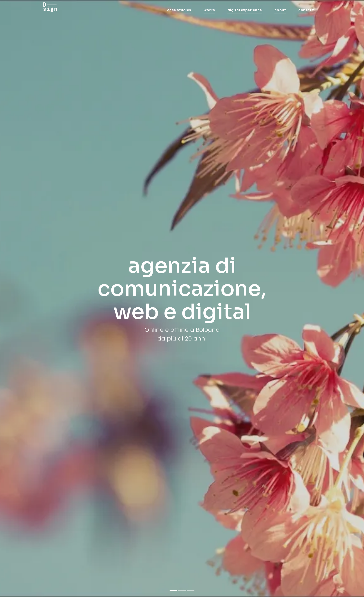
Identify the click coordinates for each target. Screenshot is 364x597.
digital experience (245, 10)
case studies (179, 10)
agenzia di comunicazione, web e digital (182, 289)
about (280, 10)
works (209, 10)
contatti (306, 10)
